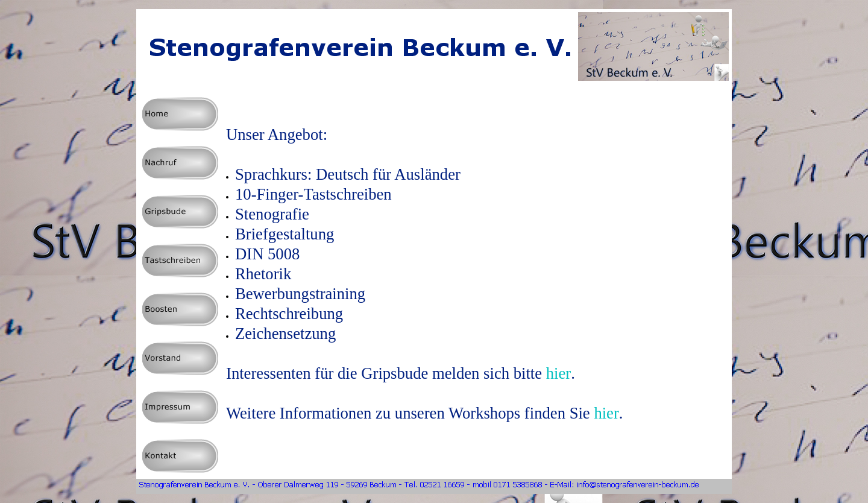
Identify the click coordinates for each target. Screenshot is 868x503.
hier (558, 373)
